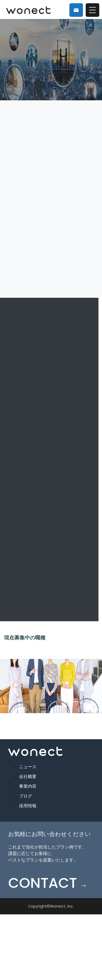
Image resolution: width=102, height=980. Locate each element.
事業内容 (28, 786)
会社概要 (28, 776)
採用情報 (28, 806)
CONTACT (48, 883)
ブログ (26, 796)
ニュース (28, 767)
